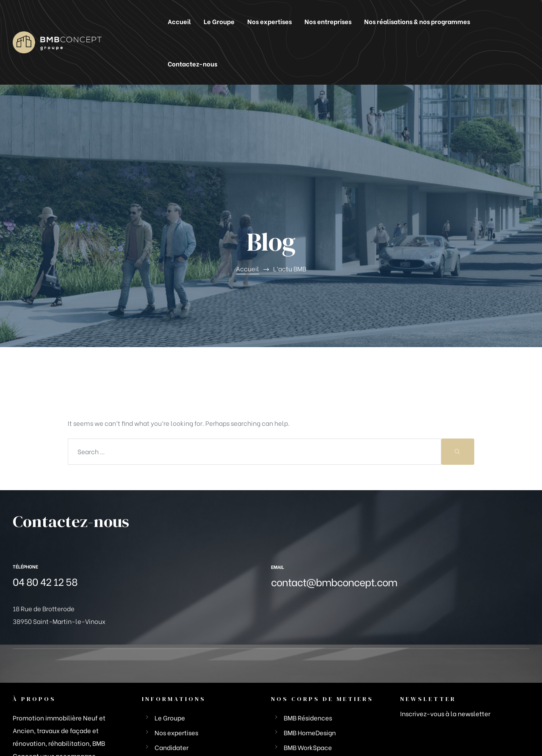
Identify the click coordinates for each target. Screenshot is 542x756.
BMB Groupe (31, 730)
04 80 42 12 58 (45, 496)
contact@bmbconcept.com (334, 497)
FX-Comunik (510, 730)
